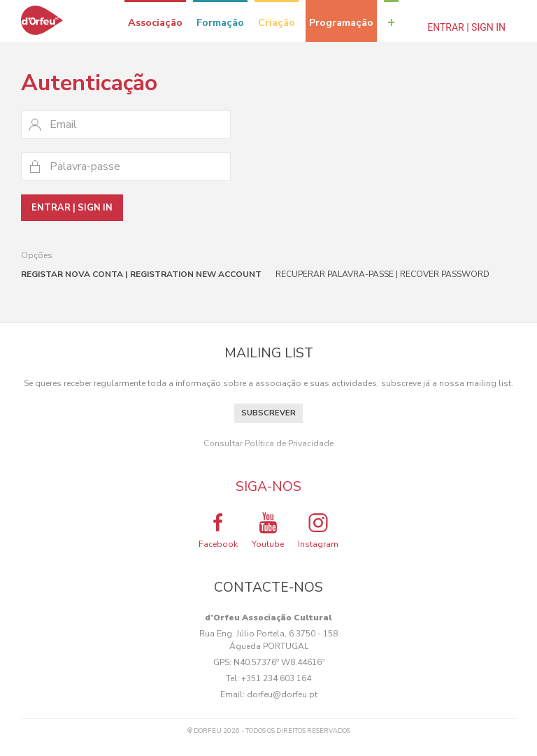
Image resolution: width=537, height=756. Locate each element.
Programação (341, 22)
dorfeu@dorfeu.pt (282, 694)
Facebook (218, 530)
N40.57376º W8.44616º (279, 662)
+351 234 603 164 (276, 678)
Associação (155, 22)
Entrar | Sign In (466, 27)
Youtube (268, 530)
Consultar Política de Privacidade (268, 443)
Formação (220, 22)
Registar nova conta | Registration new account (141, 274)
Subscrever (268, 413)
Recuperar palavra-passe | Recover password (382, 274)
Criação (277, 22)
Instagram (318, 530)
